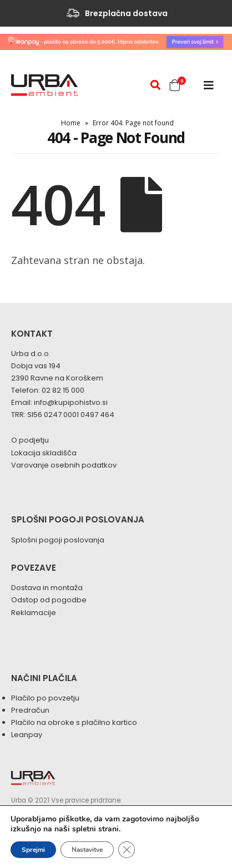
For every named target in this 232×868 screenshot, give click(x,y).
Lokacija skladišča (44, 453)
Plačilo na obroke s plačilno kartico (74, 722)
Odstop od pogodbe (49, 600)
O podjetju (30, 440)
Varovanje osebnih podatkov (64, 465)
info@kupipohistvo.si (71, 402)
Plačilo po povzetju (45, 698)
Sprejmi (33, 850)
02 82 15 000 (63, 390)
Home (71, 123)
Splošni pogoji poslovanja (58, 540)
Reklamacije (34, 613)
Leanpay (27, 735)
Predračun (30, 710)
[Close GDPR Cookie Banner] (127, 850)
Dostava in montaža (47, 588)
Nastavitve (87, 850)
